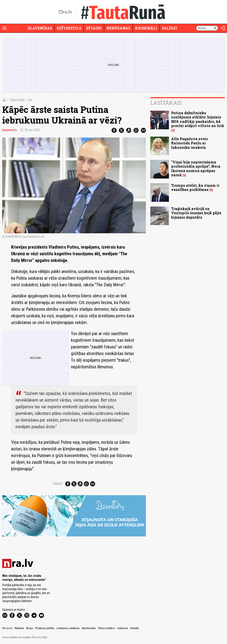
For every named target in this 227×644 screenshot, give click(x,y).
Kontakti (135, 628)
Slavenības (40, 28)
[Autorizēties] (223, 28)
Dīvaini (94, 28)
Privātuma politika (45, 628)
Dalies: (58, 484)
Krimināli (146, 28)
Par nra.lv (7, 628)
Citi (30, 100)
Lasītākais (166, 103)
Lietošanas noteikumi (68, 628)
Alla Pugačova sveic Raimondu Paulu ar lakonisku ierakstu (190, 143)
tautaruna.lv (10, 130)
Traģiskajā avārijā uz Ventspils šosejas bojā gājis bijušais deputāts (196, 213)
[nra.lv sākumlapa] (65, 12)
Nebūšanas (118, 28)
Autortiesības (89, 628)
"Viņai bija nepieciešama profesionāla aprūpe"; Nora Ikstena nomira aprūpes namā (196, 168)
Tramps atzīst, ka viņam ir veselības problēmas (195, 187)
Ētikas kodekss (107, 628)
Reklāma (19, 628)
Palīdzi (169, 28)
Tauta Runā (17, 100)
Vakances (123, 628)
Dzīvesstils (69, 28)
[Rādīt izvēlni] (4, 28)
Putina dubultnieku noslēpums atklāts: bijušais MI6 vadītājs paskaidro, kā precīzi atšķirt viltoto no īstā (198, 119)
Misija (29, 628)
